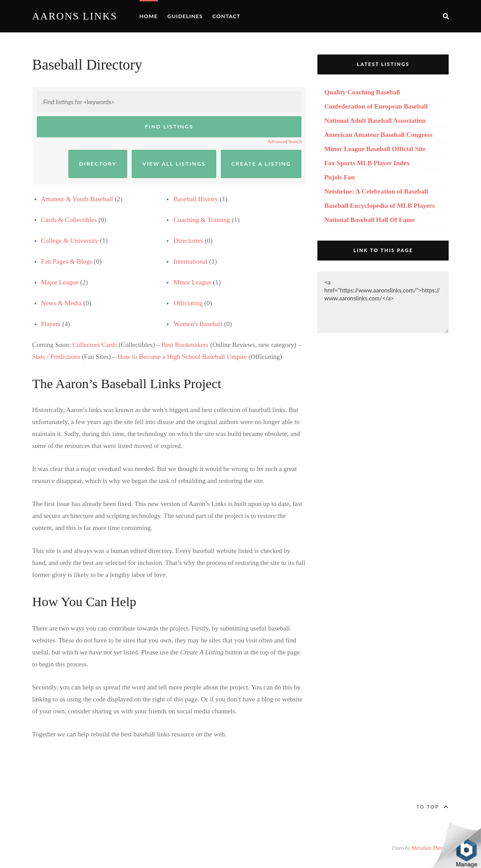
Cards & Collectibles (69, 220)
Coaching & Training (202, 220)
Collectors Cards (94, 345)
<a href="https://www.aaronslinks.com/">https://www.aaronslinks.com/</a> (383, 302)
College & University (70, 241)
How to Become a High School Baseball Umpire (182, 357)
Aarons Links (75, 16)
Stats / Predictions (56, 357)
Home (149, 16)
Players (51, 324)
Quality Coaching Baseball (362, 92)
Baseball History (196, 199)
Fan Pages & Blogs (67, 261)
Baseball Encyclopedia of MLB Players (379, 206)
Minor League (192, 282)
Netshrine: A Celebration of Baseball (376, 191)
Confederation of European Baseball (376, 106)
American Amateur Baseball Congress (378, 135)
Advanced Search (284, 141)
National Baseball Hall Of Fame (369, 220)
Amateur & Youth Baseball (77, 199)
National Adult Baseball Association (375, 121)
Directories (188, 241)
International (190, 261)
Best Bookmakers (185, 345)
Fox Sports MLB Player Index (367, 163)
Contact (226, 16)
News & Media (62, 303)
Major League (60, 282)
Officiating (188, 303)
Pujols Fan (339, 177)
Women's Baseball (198, 324)
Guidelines (185, 16)
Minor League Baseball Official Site (375, 149)
